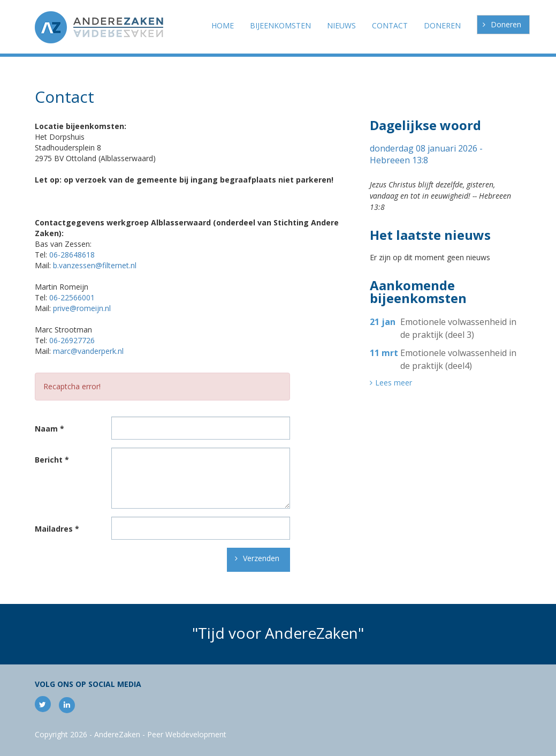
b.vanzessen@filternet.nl (95, 265)
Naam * (49, 429)
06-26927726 (72, 340)
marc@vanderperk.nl (88, 351)
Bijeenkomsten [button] (280, 25)
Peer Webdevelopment (187, 734)
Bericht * (52, 460)
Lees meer (394, 383)
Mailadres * (57, 529)
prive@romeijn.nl (82, 308)
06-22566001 (72, 297)
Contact (390, 25)
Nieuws (341, 25)
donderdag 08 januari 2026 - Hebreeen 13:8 (426, 154)
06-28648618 (72, 255)
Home (223, 25)
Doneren (506, 24)
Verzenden (261, 558)
